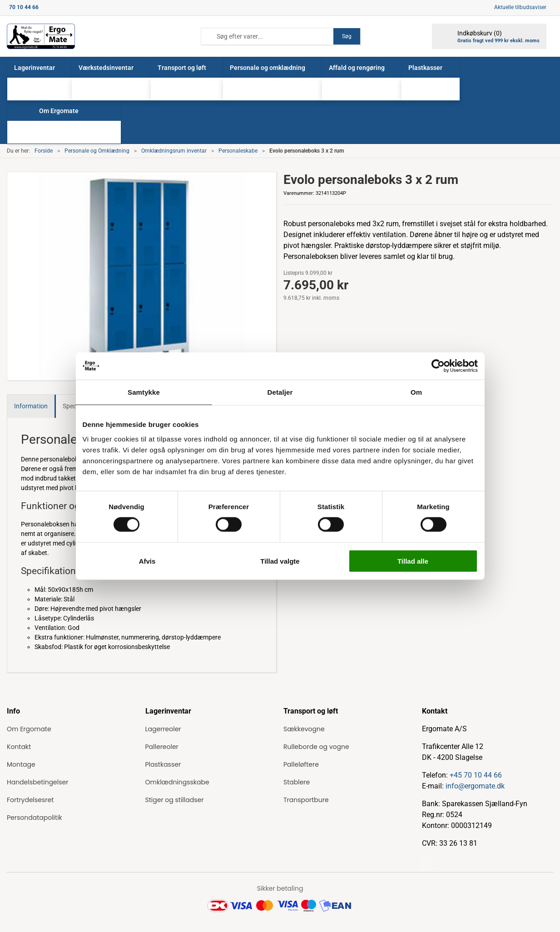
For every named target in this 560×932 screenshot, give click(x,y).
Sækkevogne (304, 729)
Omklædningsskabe (177, 782)
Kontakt (19, 747)
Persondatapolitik (35, 818)
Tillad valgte (280, 561)
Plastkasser (163, 764)
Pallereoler (162, 747)
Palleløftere (301, 764)
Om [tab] (416, 392)
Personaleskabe (238, 151)
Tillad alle (413, 561)
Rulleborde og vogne (316, 747)
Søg (347, 36)
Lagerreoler (163, 729)
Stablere (297, 782)
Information (31, 406)
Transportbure (306, 800)
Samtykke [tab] (144, 392)
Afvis (147, 561)
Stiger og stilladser (175, 800)
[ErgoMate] (41, 36)
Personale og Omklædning (97, 151)
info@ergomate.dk (475, 786)
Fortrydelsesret (30, 800)
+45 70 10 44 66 (476, 775)
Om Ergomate (29, 729)
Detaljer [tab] (280, 392)
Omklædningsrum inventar (174, 151)
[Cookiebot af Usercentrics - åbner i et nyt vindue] (438, 366)
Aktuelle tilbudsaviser (520, 7)
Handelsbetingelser (37, 782)
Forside (44, 151)
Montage (21, 764)
